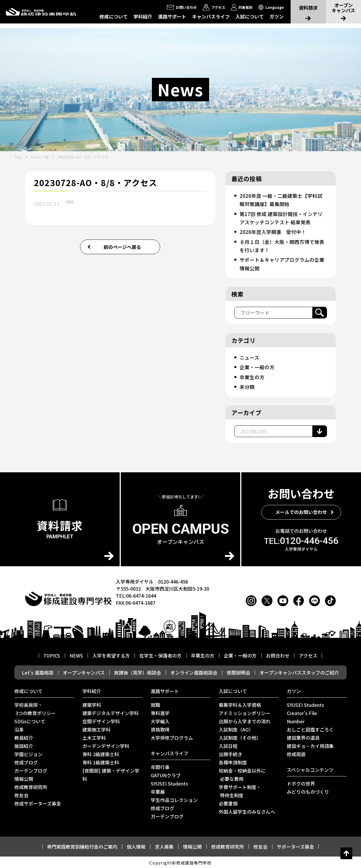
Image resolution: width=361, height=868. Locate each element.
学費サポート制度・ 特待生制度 (240, 790)
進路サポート (172, 16)
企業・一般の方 (258, 366)
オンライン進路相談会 (194, 672)
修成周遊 (296, 753)
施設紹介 (24, 745)
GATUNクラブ (166, 774)
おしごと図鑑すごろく (310, 729)
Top (18, 157)
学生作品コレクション (174, 799)
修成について (113, 16)
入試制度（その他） (240, 737)
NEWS (76, 655)
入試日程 (228, 745)
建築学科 (92, 704)
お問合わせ (278, 655)
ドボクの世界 (301, 783)
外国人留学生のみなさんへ (247, 811)
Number (296, 720)
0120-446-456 (301, 540)
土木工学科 (94, 737)
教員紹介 (24, 737)
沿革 (19, 729)
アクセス (308, 655)
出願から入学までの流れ (245, 720)
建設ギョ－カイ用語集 (310, 745)
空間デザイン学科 (101, 720)
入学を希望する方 (111, 655)
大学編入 (160, 720)
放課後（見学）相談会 (138, 672)
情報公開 (24, 778)
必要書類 (228, 803)
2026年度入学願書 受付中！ (274, 231)
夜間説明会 (238, 672)
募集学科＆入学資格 (240, 704)
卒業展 (158, 791)
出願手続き (231, 753)
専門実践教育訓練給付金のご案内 (82, 846)
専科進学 (160, 712)
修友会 (21, 794)
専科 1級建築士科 (101, 761)
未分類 (247, 386)
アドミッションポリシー (245, 712)
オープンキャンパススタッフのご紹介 (299, 672)
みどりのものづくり (308, 791)
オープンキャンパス (84, 672)
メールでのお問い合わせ (301, 511)
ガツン (277, 16)
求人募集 (164, 846)
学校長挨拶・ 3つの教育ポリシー (35, 708)
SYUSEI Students (169, 783)
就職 (155, 704)
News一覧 (39, 157)
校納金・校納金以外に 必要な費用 (242, 774)
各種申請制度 (233, 761)
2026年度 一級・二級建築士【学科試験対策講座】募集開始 (283, 200)
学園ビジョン (28, 753)
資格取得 (160, 729)
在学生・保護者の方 (160, 655)
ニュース (250, 357)
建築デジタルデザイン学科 (111, 712)
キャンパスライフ (211, 16)
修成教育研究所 (31, 786)
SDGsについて (30, 720)
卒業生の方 (252, 376)
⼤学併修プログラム (172, 737)
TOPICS (52, 655)
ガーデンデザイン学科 (106, 745)
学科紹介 (143, 16)
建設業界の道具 (303, 737)
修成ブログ (26, 761)
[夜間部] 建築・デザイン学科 (111, 774)
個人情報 (136, 846)
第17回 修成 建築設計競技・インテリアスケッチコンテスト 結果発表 (283, 218)
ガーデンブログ (31, 770)
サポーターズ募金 (295, 846)
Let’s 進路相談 (38, 672)
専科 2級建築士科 (101, 753)
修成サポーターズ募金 (38, 803)
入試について (250, 16)
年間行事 (160, 766)
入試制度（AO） (236, 729)
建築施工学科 (96, 729)
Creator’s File (302, 712)
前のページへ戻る (122, 247)
